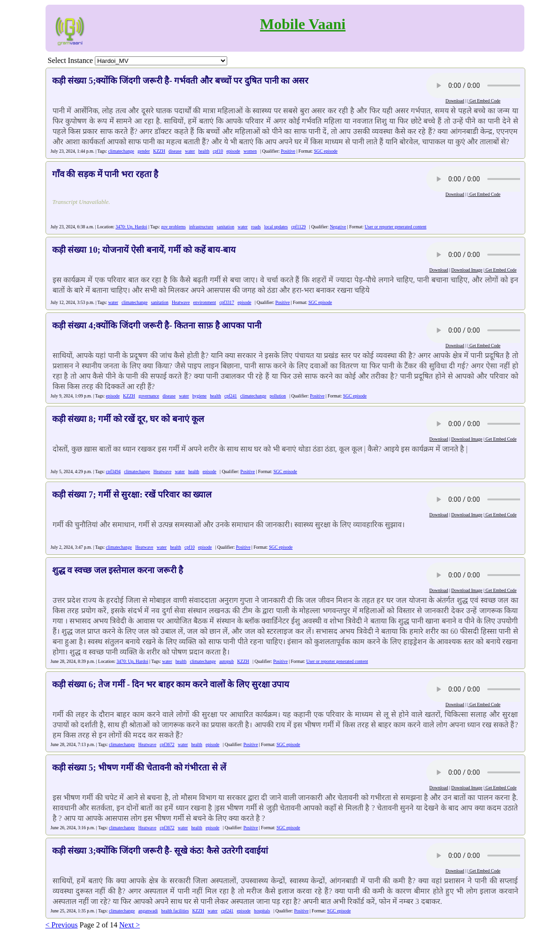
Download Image (467, 270)
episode (233, 151)
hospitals (262, 911)
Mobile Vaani (303, 24)
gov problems (173, 227)
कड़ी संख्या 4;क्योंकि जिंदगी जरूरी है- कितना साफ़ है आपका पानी (157, 325)
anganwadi (148, 911)
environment (205, 302)
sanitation (226, 227)
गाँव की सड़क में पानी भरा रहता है (105, 174)
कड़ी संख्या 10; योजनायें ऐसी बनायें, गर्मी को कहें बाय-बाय (144, 250)
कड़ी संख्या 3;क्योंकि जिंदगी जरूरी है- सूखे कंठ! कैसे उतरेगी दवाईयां (160, 851)
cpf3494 (113, 471)
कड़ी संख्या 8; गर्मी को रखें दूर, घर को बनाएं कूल (128, 419)
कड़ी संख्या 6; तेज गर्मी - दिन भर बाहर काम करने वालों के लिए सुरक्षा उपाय (171, 684)
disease (175, 151)
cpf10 (218, 151)
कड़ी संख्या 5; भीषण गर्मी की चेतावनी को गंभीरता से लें (139, 767)
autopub (226, 661)
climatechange (121, 151)
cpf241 (231, 396)
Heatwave (181, 302)
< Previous (62, 925)
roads (256, 227)
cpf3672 (167, 744)
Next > (130, 925)
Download (455, 101)
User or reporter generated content (396, 227)
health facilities (175, 911)
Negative (338, 227)
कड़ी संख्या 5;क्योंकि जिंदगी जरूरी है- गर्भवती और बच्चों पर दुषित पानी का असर (180, 81)
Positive (288, 151)
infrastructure (201, 227)
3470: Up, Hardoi (131, 227)
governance (149, 396)
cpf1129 (298, 227)
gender (144, 151)
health (204, 151)
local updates (276, 227)
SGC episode (326, 151)
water (190, 151)
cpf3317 (226, 302)
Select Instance (70, 60)
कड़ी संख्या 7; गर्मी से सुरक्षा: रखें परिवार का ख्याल (132, 494)
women (250, 151)
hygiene (199, 396)
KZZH (159, 151)
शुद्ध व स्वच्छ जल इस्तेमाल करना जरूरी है (118, 570)
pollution (278, 396)
